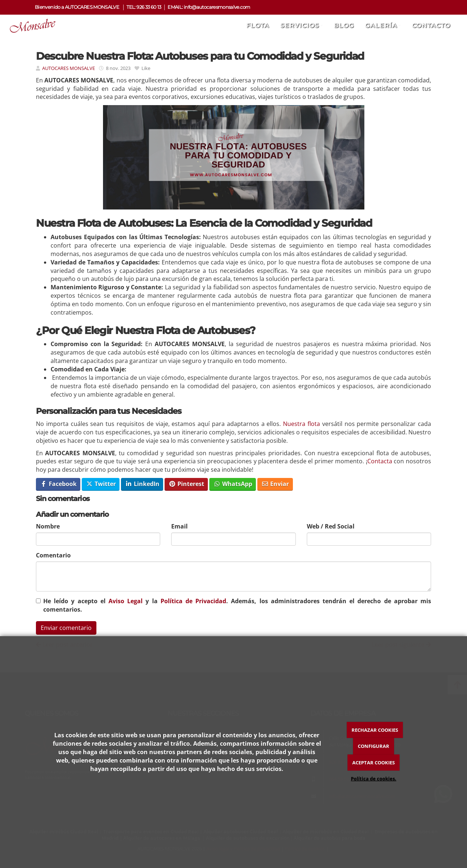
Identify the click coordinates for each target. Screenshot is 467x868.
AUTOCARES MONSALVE (69, 68)
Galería (383, 25)
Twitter (101, 484)
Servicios (302, 25)
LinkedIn (142, 484)
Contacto (431, 25)
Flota (258, 25)
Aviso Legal (126, 601)
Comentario (53, 555)
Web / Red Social (331, 526)
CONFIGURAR (374, 746)
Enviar (275, 484)
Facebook (58, 484)
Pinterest (186, 484)
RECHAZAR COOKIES (375, 730)
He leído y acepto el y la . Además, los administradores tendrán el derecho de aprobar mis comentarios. (237, 605)
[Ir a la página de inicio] (30, 26)
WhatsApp (233, 484)
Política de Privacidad (193, 601)
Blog (344, 25)
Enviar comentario (66, 628)
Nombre (48, 526)
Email (179, 526)
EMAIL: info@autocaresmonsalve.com (209, 7)
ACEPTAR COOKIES (374, 763)
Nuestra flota (301, 424)
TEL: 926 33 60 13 (144, 7)
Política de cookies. (374, 779)
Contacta (380, 461)
